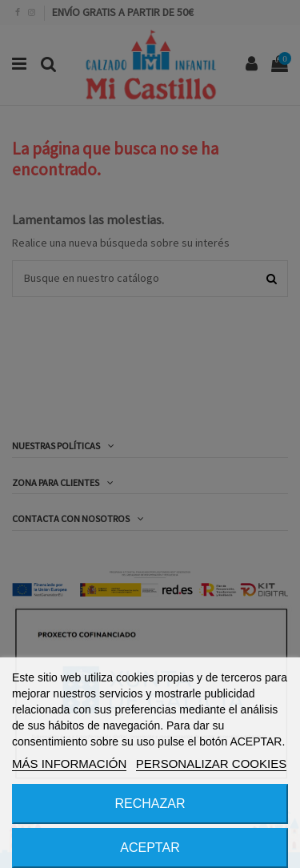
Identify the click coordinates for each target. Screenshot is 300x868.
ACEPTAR (150, 848)
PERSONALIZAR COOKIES (211, 764)
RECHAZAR (150, 804)
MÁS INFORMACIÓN (69, 764)
